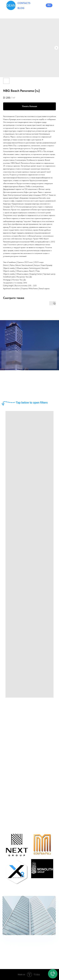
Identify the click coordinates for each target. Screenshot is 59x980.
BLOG (21, 8)
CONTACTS (24, 3)
